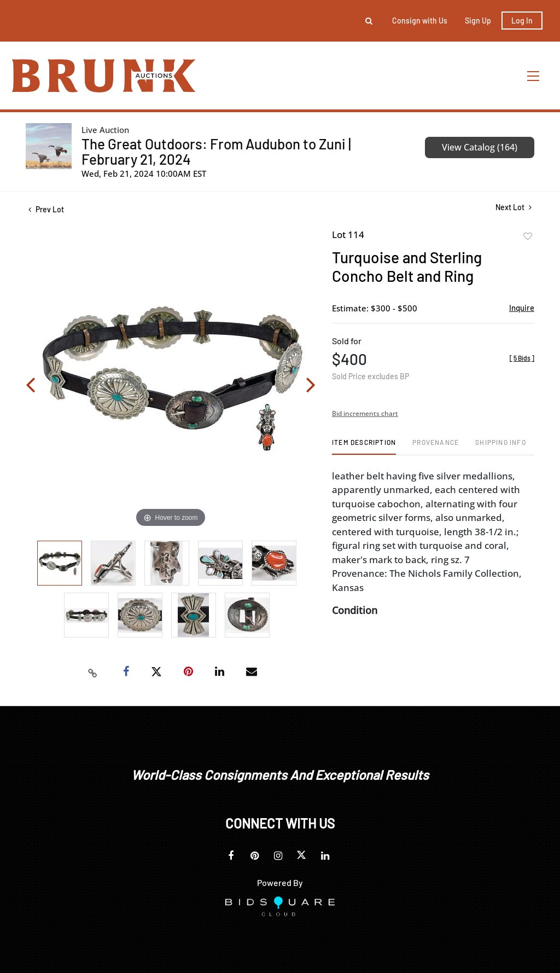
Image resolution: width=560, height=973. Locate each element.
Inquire (522, 308)
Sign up (478, 21)
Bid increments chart (365, 413)
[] (522, 358)
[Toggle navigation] (534, 76)
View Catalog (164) (480, 147)
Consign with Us (420, 21)
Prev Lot (46, 209)
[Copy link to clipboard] (93, 672)
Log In (522, 21)
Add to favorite (528, 236)
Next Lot (514, 207)
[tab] (364, 446)
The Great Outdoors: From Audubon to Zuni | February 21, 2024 (216, 151)
